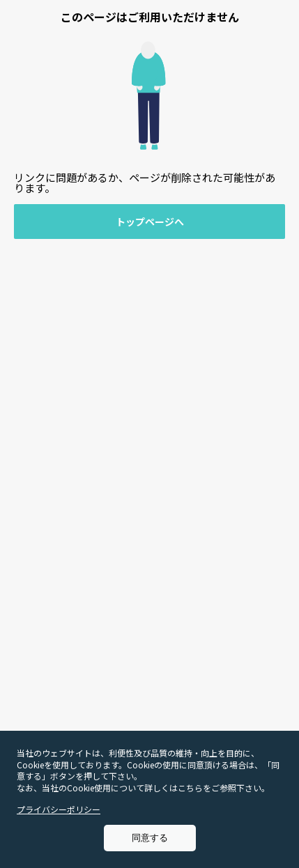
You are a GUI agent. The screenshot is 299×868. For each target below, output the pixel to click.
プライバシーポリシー (59, 809)
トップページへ (150, 222)
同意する (150, 838)
